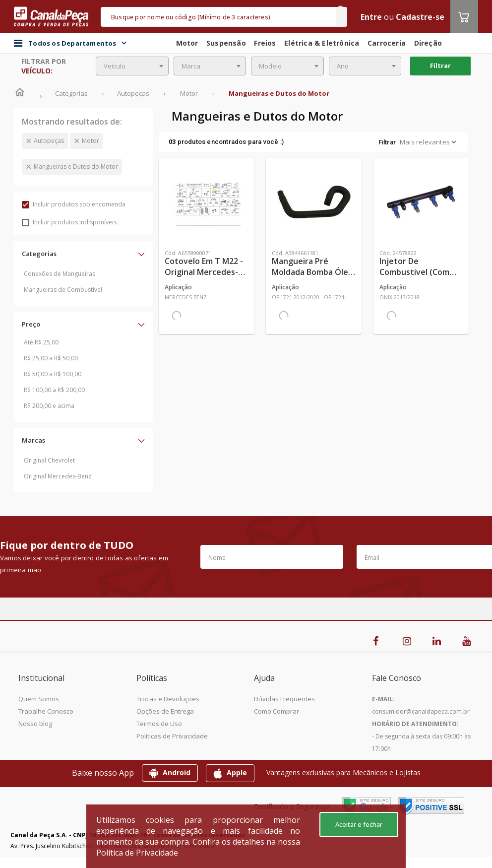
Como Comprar (277, 711)
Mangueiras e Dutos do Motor (76, 167)
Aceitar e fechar (359, 824)
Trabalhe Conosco (46, 711)
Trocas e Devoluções (168, 699)
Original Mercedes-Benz (58, 476)
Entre (371, 17)
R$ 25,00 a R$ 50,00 (51, 358)
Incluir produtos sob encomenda (74, 204)
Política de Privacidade (137, 853)
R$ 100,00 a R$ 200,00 (54, 390)
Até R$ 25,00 (41, 342)
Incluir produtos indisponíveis (69, 222)
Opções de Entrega (165, 711)
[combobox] (132, 66)
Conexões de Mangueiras (60, 274)
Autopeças (49, 141)
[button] (83, 254)
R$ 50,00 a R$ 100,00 (53, 374)
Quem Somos (39, 699)
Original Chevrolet (49, 460)
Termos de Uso (159, 724)
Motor (91, 141)
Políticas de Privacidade (172, 736)
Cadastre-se (420, 17)
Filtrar (440, 66)
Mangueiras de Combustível (63, 290)
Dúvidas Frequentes (284, 699)
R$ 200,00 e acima (49, 406)
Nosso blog (35, 724)
